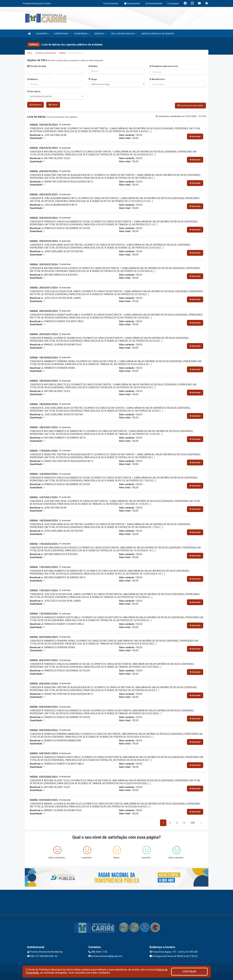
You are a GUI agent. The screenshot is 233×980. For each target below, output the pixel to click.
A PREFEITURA (62, 34)
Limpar (53, 105)
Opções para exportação (190, 105)
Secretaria (34, 91)
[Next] (192, 822)
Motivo (93, 66)
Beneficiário (157, 79)
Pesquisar (36, 105)
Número (33, 79)
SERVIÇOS (100, 34)
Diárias (62, 53)
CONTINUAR (189, 972)
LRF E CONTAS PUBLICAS (124, 34)
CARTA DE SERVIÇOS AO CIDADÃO (158, 34)
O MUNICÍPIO (42, 34)
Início (30, 53)
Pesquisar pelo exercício (164, 66)
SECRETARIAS (82, 34)
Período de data (37, 66)
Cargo (93, 79)
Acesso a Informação (46, 53)
